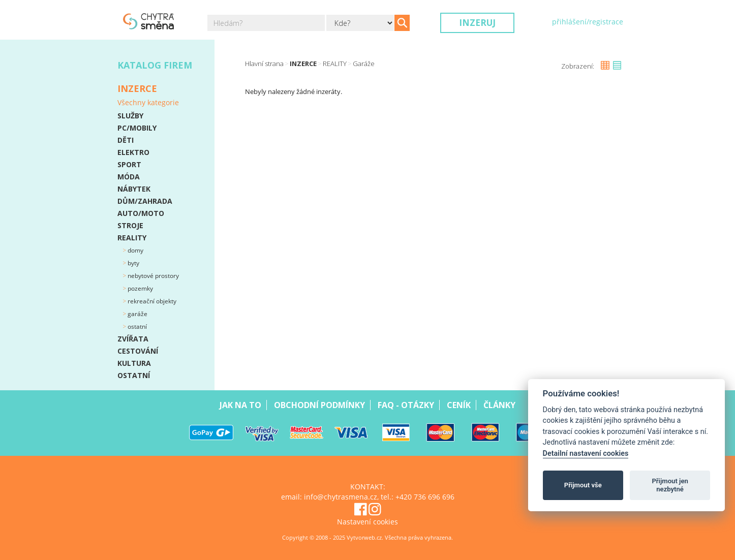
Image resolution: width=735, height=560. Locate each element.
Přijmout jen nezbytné (670, 485)
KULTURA (134, 363)
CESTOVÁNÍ (138, 351)
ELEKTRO (133, 152)
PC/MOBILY (137, 128)
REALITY (132, 238)
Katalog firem (155, 65)
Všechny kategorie (148, 102)
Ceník (459, 405)
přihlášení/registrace (588, 22)
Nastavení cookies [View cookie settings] (367, 522)
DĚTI (126, 140)
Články (499, 405)
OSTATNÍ (134, 375)
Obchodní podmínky (319, 405)
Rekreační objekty (151, 301)
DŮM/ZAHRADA (145, 201)
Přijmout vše (583, 485)
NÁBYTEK (134, 189)
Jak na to (240, 405)
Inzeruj (477, 23)
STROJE (130, 225)
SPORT (129, 164)
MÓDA (129, 177)
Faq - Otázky (406, 405)
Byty (133, 263)
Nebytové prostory (152, 276)
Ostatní (136, 326)
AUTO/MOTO (141, 213)
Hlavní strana (264, 64)
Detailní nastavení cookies (586, 454)
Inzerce (303, 64)
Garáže (137, 314)
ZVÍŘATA (133, 339)
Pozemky (140, 288)
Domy (135, 250)
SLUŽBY (130, 116)
